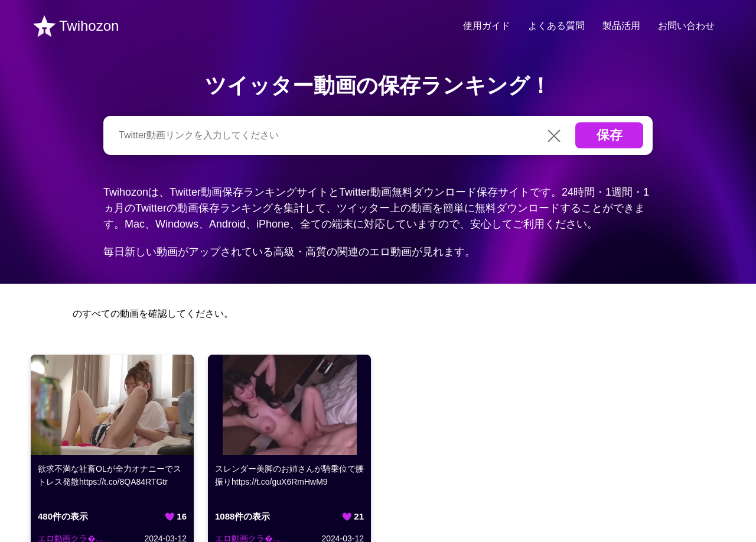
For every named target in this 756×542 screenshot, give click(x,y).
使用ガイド (487, 26)
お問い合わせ (686, 26)
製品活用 (621, 26)
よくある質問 (556, 26)
